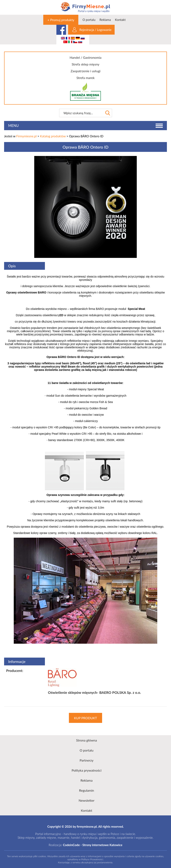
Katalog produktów (53, 136)
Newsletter (86, 800)
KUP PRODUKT (85, 718)
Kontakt (120, 20)
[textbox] (81, 113)
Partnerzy (87, 760)
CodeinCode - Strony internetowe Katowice (93, 845)
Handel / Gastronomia (85, 57)
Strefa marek (86, 78)
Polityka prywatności (87, 770)
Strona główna (86, 740)
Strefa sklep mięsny (85, 64)
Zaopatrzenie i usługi (85, 71)
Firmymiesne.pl (26, 136)
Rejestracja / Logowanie (95, 30)
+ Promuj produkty (61, 20)
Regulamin (87, 790)
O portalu (89, 20)
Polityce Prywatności (92, 859)
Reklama (105, 20)
